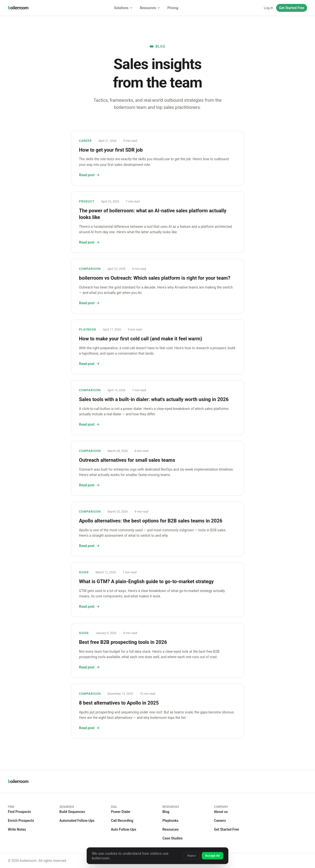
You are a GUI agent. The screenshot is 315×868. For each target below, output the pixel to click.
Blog (166, 812)
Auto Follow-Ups (124, 829)
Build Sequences (72, 812)
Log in (268, 8)
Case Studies (173, 838)
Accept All (213, 856)
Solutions (123, 8)
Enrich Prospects (21, 821)
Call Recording (122, 821)
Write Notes (17, 829)
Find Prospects (19, 812)
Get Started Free (292, 8)
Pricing (173, 8)
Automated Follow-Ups (77, 821)
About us (221, 812)
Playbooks (170, 821)
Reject (192, 856)
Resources (150, 8)
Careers (220, 821)
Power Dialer (121, 812)
